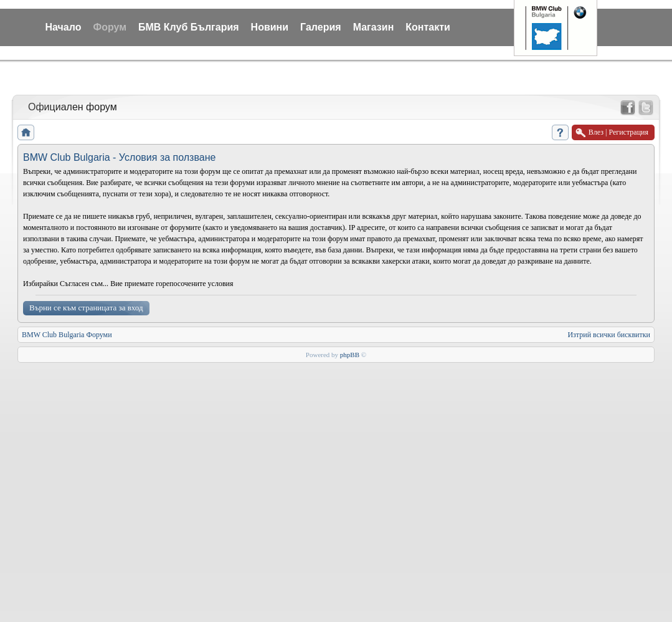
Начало (64, 27)
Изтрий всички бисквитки (609, 335)
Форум (110, 27)
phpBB (350, 355)
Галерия (321, 27)
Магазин (374, 27)
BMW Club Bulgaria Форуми (67, 335)
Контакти (428, 27)
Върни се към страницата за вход (86, 308)
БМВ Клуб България (189, 27)
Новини (270, 27)
